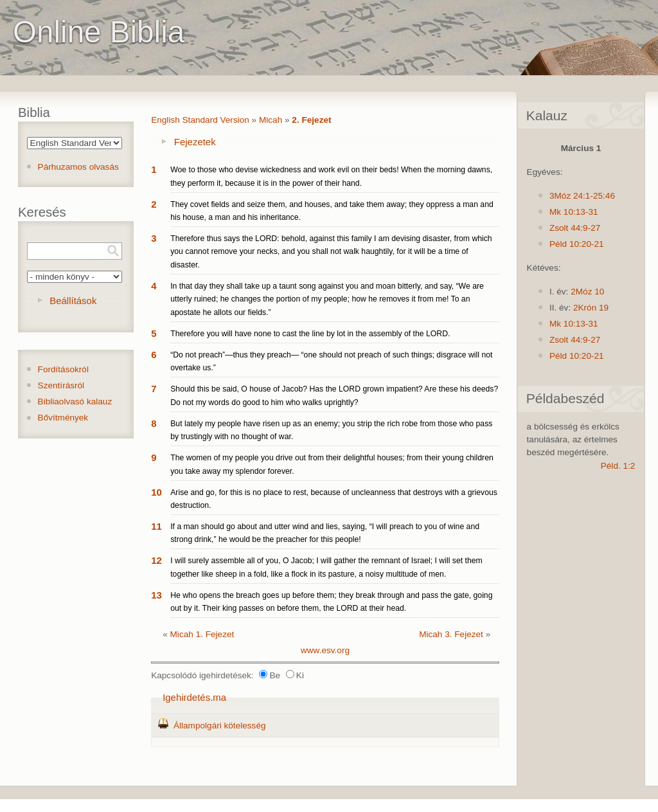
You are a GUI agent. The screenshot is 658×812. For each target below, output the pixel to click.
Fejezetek (195, 142)
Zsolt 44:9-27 (575, 228)
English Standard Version (200, 120)
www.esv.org (325, 650)
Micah (271, 120)
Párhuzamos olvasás (78, 167)
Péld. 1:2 (618, 466)
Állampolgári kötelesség (220, 726)
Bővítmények (63, 418)
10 (156, 492)
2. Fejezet (311, 120)
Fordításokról (63, 369)
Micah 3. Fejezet (451, 634)
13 (156, 595)
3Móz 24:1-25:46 (582, 196)
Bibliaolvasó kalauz (75, 401)
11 (156, 526)
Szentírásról (61, 385)
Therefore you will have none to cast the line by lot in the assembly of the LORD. (310, 334)
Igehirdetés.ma (194, 697)
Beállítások (73, 301)
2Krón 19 (591, 308)
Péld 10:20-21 (577, 244)
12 (156, 560)
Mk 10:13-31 (574, 212)
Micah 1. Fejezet (202, 634)
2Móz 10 (587, 292)
